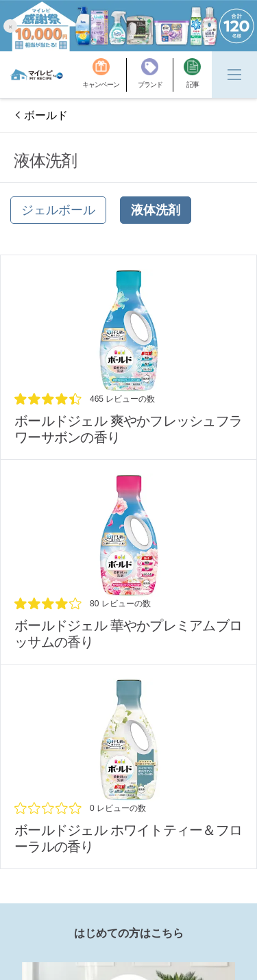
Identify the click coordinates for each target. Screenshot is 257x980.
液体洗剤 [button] (156, 210)
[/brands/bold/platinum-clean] (128, 357)
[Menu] (234, 75)
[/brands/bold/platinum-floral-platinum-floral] (128, 562)
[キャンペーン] (105, 75)
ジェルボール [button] (58, 210)
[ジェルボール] (58, 210)
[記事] (192, 75)
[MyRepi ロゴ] (37, 75)
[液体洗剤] (156, 210)
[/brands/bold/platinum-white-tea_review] (128, 766)
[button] (10, 26)
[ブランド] (156, 75)
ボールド (46, 115)
